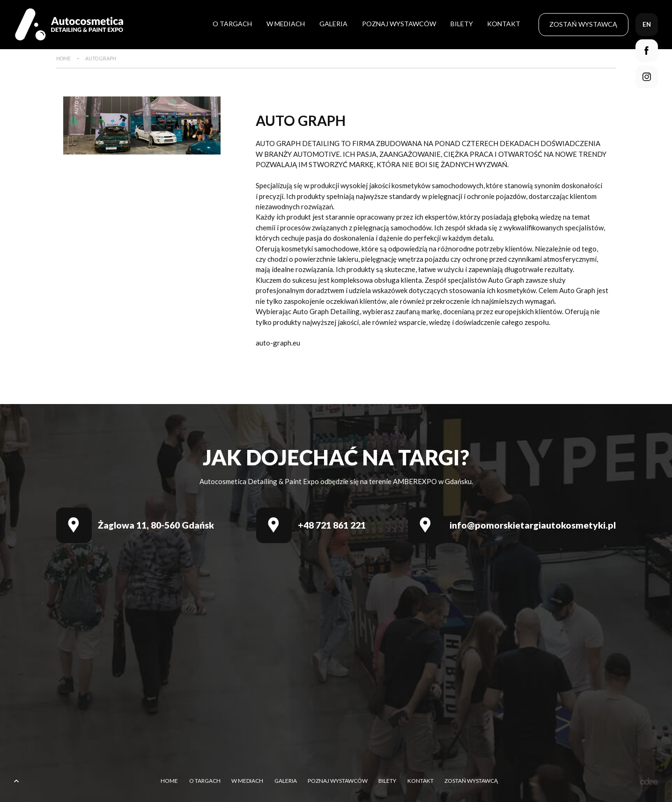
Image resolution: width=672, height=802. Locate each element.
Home (169, 781)
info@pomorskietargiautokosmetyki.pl (533, 525)
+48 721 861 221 (332, 525)
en (647, 24)
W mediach (286, 24)
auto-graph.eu (278, 343)
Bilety (462, 24)
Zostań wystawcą (583, 24)
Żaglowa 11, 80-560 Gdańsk (156, 525)
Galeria (333, 24)
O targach (232, 24)
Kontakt (504, 24)
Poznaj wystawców (399, 24)
